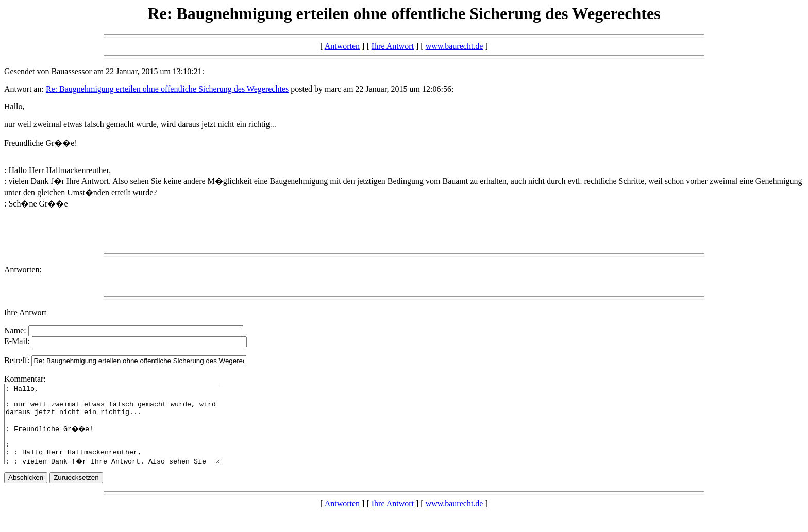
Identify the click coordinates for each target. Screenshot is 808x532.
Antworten (342, 46)
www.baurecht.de (454, 46)
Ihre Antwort (393, 46)
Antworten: (23, 270)
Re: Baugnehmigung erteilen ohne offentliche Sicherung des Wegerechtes (167, 89)
